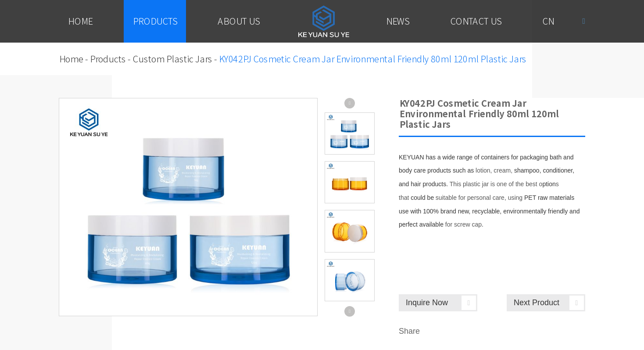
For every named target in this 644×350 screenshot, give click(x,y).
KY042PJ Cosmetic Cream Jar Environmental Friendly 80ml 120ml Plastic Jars (372, 59)
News (397, 21)
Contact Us (476, 21)
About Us (239, 21)
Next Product (549, 303)
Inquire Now (441, 303)
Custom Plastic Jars (172, 59)
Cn (548, 21)
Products (155, 21)
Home (80, 21)
